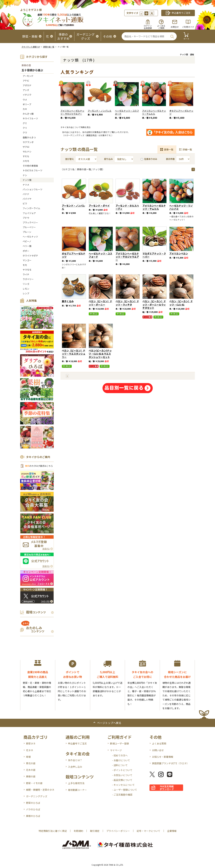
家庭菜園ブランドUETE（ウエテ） (170, 763)
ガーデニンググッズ (37, 796)
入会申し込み (75, 767)
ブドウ (26, 218)
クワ (25, 133)
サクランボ (28, 142)
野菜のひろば (33, 803)
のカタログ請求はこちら (39, 466)
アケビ (26, 81)
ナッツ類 (27, 180)
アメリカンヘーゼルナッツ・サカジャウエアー (72, 112)
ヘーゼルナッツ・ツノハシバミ (181, 207)
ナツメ (26, 185)
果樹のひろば (33, 816)
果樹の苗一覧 (49, 47)
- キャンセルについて (123, 785)
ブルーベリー (29, 227)
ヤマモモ (27, 270)
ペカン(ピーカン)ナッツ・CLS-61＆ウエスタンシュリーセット (100, 354)
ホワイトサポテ (30, 256)
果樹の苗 (26, 65)
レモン (26, 289)
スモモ (26, 161)
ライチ (26, 274)
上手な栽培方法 (76, 783)
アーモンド (28, 76)
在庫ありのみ (149, 159)
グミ (25, 123)
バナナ (26, 194)
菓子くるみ (68, 301)
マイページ (116, 750)
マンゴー (27, 260)
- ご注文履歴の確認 (122, 795)
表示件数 (170, 159)
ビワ (25, 203)
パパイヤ (27, 199)
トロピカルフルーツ (33, 170)
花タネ (30, 750)
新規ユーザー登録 (119, 743)
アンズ (26, 90)
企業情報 (172, 831)
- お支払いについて (122, 775)
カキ (25, 109)
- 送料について (120, 765)
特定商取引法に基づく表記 (53, 831)
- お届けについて (121, 760)
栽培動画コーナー (77, 790)
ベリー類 (27, 246)
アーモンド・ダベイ (99, 206)
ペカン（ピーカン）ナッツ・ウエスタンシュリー (74, 354)
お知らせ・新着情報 (163, 757)
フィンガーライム (31, 208)
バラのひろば (33, 809)
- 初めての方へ (120, 755)
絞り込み (109, 159)
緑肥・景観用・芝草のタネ (40, 790)
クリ (25, 128)
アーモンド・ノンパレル (100, 111)
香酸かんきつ (29, 137)
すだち (26, 156)
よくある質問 (159, 743)
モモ (25, 265)
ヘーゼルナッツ (30, 237)
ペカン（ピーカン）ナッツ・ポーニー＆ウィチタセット (154, 304)
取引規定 (95, 831)
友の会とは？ (75, 760)
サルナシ (27, 152)
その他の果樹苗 (30, 166)
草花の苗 (31, 763)
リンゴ (26, 284)
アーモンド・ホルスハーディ (127, 207)
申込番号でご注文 (77, 743)
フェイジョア (29, 213)
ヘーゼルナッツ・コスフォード (127, 112)
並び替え (70, 159)
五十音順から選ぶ (32, 70)
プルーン (27, 232)
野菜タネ (31, 743)
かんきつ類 (28, 114)
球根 (28, 757)
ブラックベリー (30, 222)
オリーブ (27, 104)
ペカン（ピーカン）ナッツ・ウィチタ (127, 303)
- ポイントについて (122, 770)
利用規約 (78, 831)
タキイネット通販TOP (31, 47)
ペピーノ (27, 241)
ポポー (26, 251)
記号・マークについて (148, 831)
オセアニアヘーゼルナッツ (181, 112)
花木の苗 (31, 770)
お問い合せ (158, 750)
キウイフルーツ (30, 118)
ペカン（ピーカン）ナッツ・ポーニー (100, 303)
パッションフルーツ (33, 189)
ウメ (25, 100)
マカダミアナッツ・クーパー (154, 255)
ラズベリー (28, 279)
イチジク (27, 95)
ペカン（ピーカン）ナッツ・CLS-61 (181, 303)
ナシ (25, 175)
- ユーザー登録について (125, 790)
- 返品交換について (122, 780)
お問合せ (175, 27)
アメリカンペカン (179, 253)
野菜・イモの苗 (34, 783)
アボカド (27, 85)
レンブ (26, 293)
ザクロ (26, 147)
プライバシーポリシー (118, 831)
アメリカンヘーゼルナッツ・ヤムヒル (154, 112)
